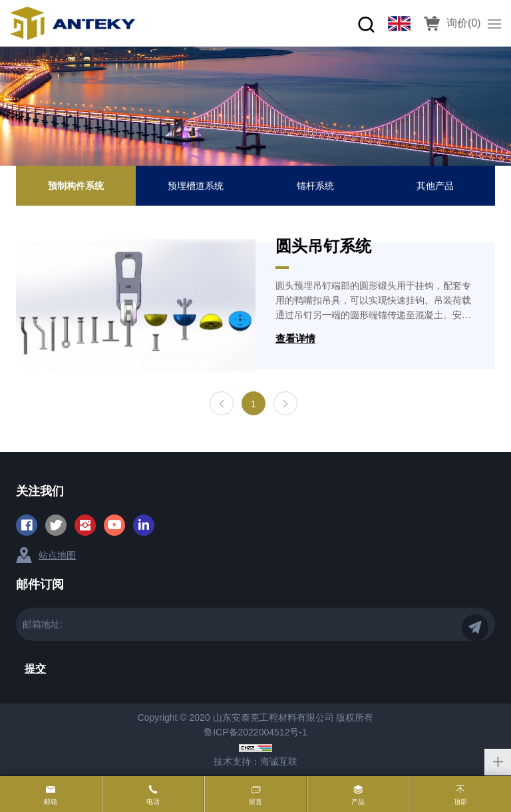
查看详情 (295, 338)
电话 (153, 802)
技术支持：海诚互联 (255, 761)
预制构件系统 (76, 186)
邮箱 (51, 802)
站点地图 (57, 555)
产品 (358, 802)
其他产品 (435, 186)
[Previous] (222, 403)
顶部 (460, 802)
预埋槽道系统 (196, 186)
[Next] (285, 403)
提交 (35, 669)
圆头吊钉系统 (323, 246)
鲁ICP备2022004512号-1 (255, 732)
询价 (464, 23)
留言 (255, 802)
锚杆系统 (315, 186)
